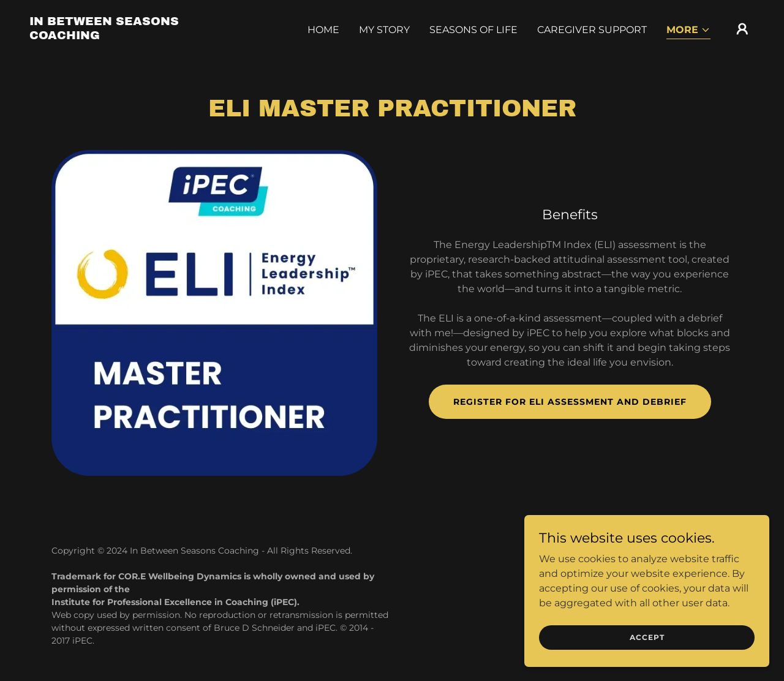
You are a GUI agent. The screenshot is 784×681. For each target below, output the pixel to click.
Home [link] (323, 30)
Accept (647, 637)
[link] (131, 36)
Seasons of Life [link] (473, 30)
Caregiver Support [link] (592, 30)
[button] (688, 31)
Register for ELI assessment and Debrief (570, 402)
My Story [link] (384, 30)
